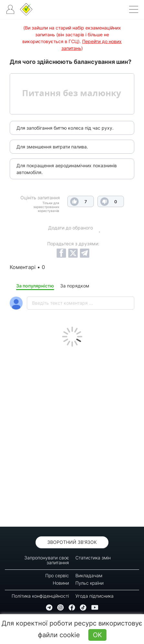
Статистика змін (93, 558)
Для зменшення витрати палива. (52, 147)
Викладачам (89, 575)
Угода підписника (94, 596)
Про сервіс (57, 575)
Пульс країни (89, 583)
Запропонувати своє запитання (47, 560)
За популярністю (35, 286)
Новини (61, 583)
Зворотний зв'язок (72, 542)
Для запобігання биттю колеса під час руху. (65, 128)
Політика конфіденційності (40, 596)
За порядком (75, 286)
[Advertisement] (72, 435)
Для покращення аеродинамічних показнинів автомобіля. (67, 169)
